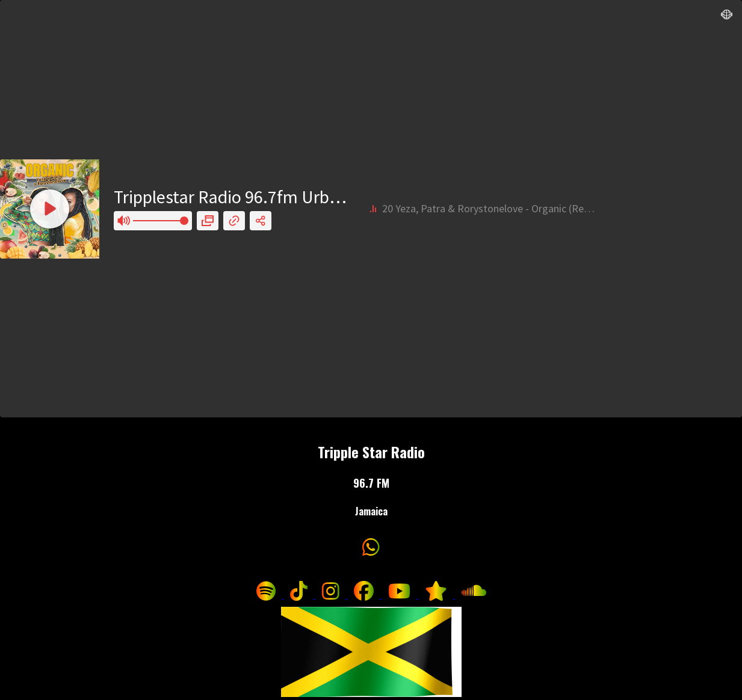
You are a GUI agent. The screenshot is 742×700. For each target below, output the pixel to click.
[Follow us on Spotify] (267, 594)
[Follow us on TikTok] (300, 594)
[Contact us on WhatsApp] (371, 550)
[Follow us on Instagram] (332, 594)
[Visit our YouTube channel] (400, 594)
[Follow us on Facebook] (365, 594)
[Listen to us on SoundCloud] (474, 594)
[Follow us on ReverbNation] (437, 594)
